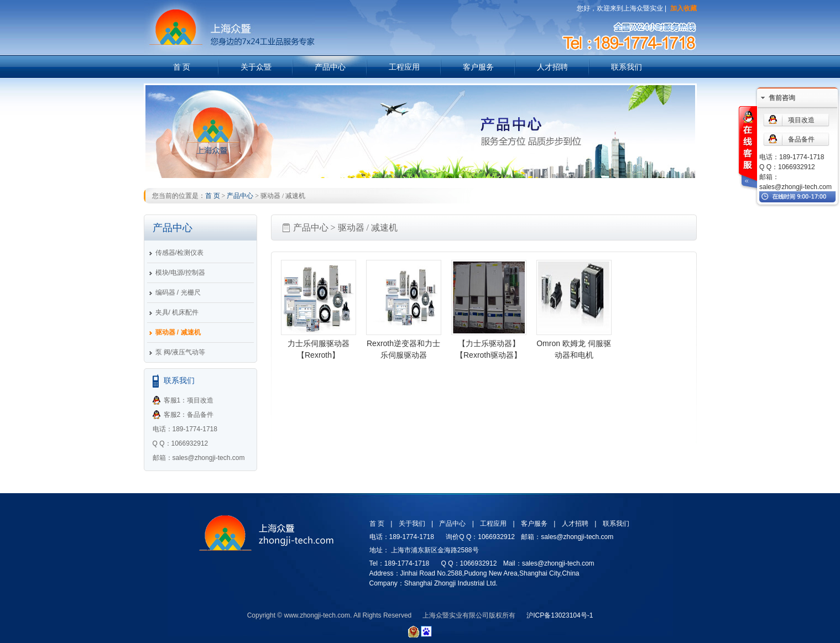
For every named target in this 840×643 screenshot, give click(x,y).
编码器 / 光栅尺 (178, 292)
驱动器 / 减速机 (178, 332)
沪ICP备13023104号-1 (560, 615)
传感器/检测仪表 (179, 253)
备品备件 (801, 139)
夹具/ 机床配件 (177, 312)
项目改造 (801, 120)
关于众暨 (256, 67)
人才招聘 (552, 67)
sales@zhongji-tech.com (795, 187)
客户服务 (478, 67)
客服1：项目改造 (189, 400)
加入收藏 (684, 8)
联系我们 (627, 67)
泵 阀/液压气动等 (181, 352)
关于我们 (412, 524)
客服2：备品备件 (189, 415)
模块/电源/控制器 (181, 273)
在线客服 (747, 148)
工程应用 (404, 67)
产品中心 (330, 67)
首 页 (182, 67)
